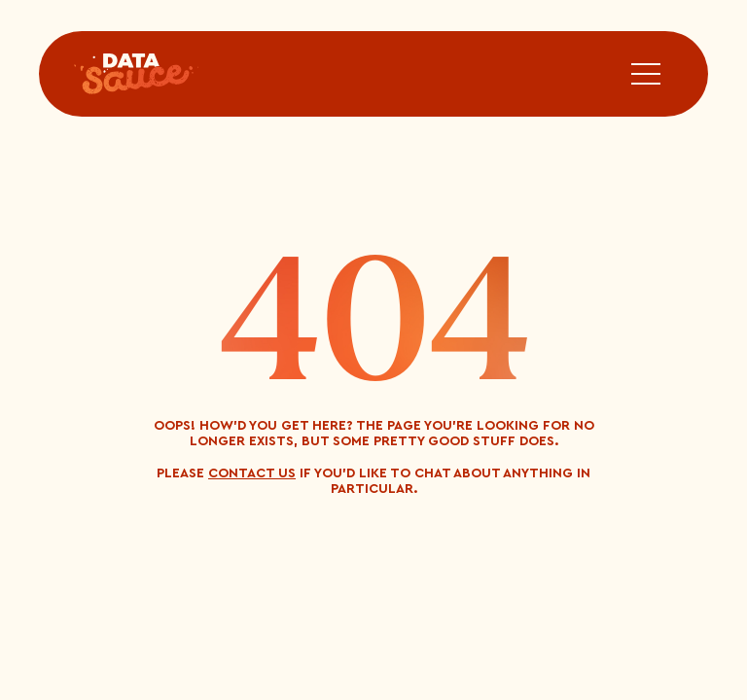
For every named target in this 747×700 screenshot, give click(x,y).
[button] (646, 74)
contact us (252, 473)
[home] (136, 74)
